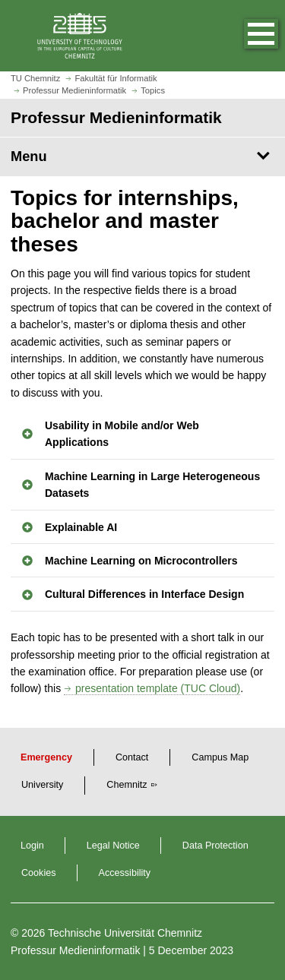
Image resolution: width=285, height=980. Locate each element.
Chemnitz (127, 785)
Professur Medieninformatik (75, 950)
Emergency (46, 757)
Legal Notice (113, 846)
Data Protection (215, 846)
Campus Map (220, 757)
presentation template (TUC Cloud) (158, 688)
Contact (132, 757)
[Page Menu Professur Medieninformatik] (142, 156)
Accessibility (125, 873)
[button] (245, 36)
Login (32, 846)
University (42, 785)
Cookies (39, 873)
